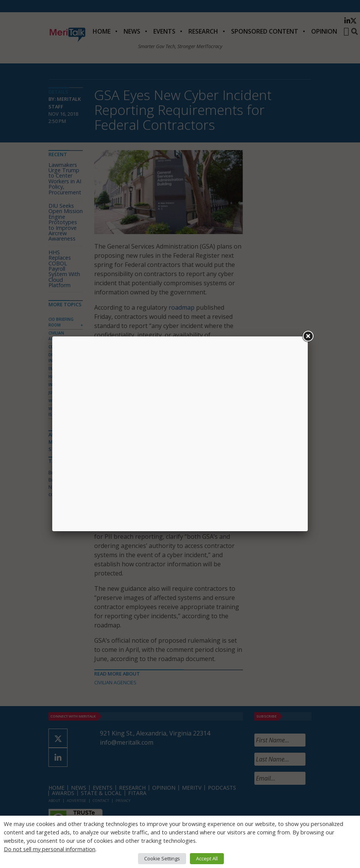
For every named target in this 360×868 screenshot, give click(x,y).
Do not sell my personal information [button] (50, 849)
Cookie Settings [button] (162, 858)
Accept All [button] (207, 858)
